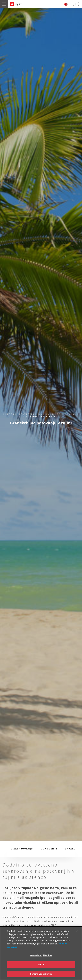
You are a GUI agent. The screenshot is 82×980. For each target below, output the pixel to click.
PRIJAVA (78, 4)
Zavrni (41, 968)
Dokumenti (49, 849)
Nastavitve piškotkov (41, 959)
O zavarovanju (22, 849)
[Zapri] (77, 935)
